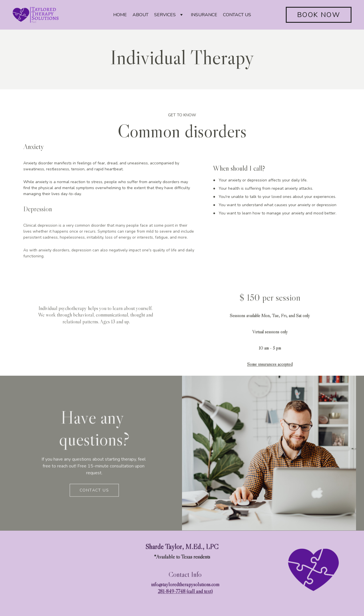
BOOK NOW (319, 15)
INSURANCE (204, 15)
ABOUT (140, 15)
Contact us (94, 491)
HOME (120, 15)
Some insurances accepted (270, 369)
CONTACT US (237, 15)
